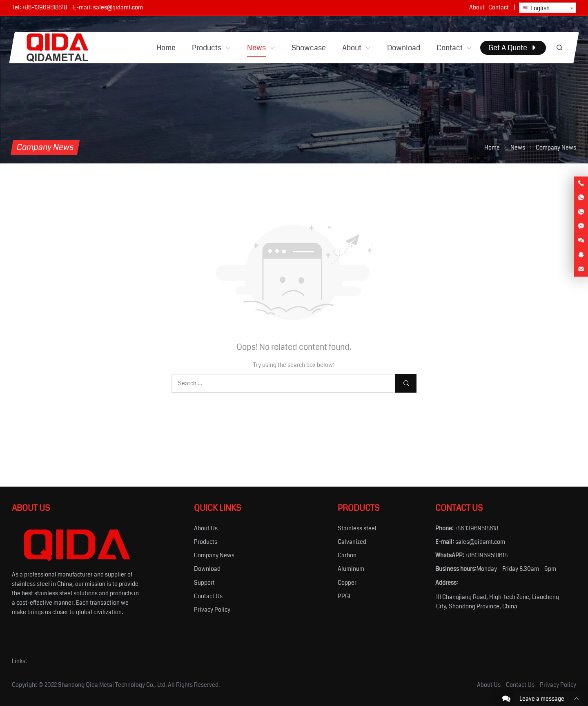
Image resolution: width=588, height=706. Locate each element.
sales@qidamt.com (118, 7)
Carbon (347, 555)
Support (204, 583)
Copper (347, 583)
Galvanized (352, 542)
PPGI (344, 596)
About (477, 7)
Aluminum (351, 569)
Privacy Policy (212, 610)
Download (207, 569)
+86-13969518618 (45, 7)
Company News (214, 555)
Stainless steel (357, 528)
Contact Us (208, 596)
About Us (206, 528)
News (518, 147)
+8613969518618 (487, 555)
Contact (499, 7)
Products (206, 542)
